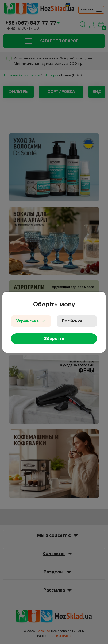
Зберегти (54, 339)
